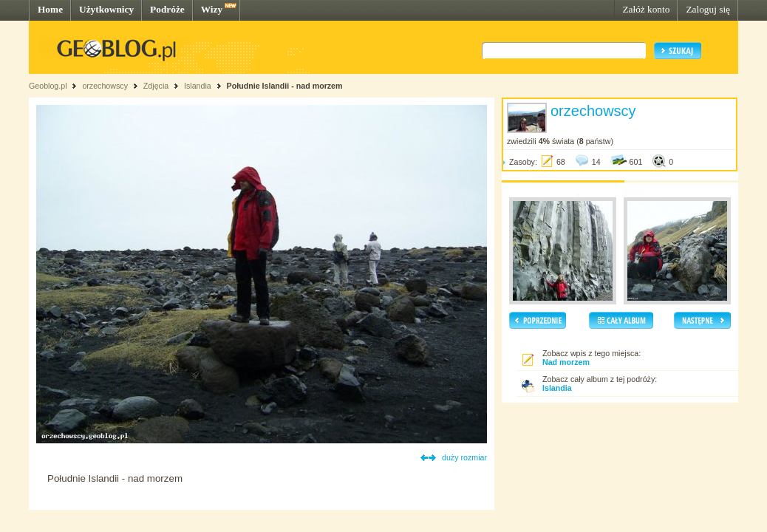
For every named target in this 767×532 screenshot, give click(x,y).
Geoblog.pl (48, 86)
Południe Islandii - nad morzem (285, 86)
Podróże (167, 9)
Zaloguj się (708, 9)
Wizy (212, 9)
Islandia (198, 86)
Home (50, 9)
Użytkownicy (106, 9)
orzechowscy (105, 86)
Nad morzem (566, 362)
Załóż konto (646, 9)
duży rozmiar (464, 457)
